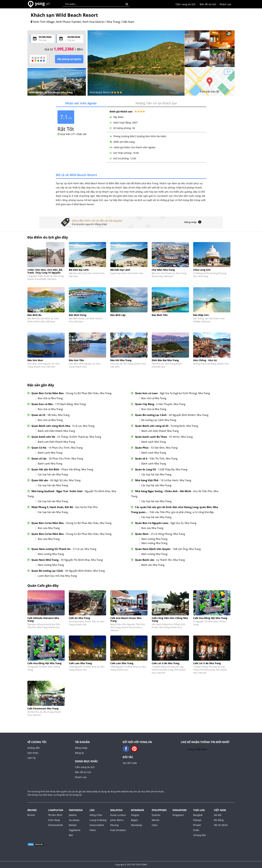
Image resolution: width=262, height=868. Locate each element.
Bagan (135, 820)
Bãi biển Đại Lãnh (79, 270)
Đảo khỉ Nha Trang (121, 360)
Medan (73, 825)
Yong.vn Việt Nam (197, 749)
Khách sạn (225, 4)
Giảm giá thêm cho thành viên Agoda (132, 147)
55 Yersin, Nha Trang (181, 437)
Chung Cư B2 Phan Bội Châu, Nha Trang (89, 393)
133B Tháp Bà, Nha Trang (173, 469)
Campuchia (56, 810)
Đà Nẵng (219, 820)
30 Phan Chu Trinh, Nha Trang (66, 458)
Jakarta (73, 815)
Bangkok (198, 815)
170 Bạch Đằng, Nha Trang (70, 404)
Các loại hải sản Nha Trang (53, 474)
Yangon (135, 815)
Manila (156, 820)
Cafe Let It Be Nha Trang (166, 663)
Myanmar (138, 810)
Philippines (159, 810)
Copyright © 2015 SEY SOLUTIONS (131, 865)
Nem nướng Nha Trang (154, 539)
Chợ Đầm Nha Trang (163, 270)
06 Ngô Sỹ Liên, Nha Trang (65, 480)
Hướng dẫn (34, 748)
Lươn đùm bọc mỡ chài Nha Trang (57, 576)
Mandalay (137, 825)
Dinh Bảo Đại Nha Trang (165, 360)
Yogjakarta (75, 830)
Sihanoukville (56, 825)
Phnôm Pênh (55, 815)
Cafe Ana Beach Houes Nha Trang (126, 619)
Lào (92, 810)
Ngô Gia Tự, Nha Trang (183, 523)
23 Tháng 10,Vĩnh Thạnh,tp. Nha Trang (79, 437)
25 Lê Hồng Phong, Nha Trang (168, 534)
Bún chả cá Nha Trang (50, 398)
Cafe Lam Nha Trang (80, 663)
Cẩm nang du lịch (186, 4)
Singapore (180, 810)
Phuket (197, 825)
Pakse (93, 830)
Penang (114, 825)
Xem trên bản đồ (210, 91)
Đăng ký (79, 753)
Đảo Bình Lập (118, 315)
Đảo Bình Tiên (160, 315)
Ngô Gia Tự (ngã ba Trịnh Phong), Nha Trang (185, 393)
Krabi (196, 830)
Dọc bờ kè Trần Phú (86, 507)
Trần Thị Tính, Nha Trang (163, 458)
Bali (71, 835)
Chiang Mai (200, 835)
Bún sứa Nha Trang (49, 528)
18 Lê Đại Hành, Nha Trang (176, 480)
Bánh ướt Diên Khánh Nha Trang (56, 431)
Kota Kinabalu (118, 830)
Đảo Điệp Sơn (201, 315)
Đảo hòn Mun (35, 360)
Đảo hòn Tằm (76, 360)
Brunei (32, 810)
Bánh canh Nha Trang (154, 442)
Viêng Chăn (96, 815)
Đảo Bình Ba (34, 315)
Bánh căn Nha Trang (153, 565)
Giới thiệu (33, 753)
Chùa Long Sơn (202, 270)
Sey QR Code (130, 763)
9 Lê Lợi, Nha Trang (83, 426)
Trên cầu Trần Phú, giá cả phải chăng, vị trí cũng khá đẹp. (182, 512)
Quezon (156, 815)
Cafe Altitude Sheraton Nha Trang (43, 619)
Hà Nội (218, 815)
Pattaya (197, 820)
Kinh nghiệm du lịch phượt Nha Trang (51, 92)
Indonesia (76, 810)
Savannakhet (97, 825)
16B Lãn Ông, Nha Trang (187, 549)
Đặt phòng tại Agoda (69, 59)
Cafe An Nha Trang (79, 618)
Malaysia (116, 810)
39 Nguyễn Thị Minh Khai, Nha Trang (82, 560)
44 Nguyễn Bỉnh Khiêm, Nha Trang (189, 415)
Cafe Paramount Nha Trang (43, 708)
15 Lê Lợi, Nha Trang (84, 549)
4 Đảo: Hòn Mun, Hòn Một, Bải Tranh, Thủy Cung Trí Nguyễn (45, 271)
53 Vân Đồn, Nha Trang (164, 448)
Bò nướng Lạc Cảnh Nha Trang (159, 420)
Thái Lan (199, 810)
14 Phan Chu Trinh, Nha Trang (65, 448)
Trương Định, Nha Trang (184, 426)
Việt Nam (220, 810)
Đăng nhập (81, 748)
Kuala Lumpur (118, 815)
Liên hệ (31, 758)
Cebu (155, 825)
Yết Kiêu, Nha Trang (58, 415)
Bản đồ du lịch (208, 4)
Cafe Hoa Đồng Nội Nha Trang (210, 618)
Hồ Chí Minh (221, 825)
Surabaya (74, 820)
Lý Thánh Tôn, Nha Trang (171, 560)
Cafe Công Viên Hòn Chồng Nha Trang (170, 619)
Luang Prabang (98, 820)
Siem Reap (54, 820)
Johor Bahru (117, 820)
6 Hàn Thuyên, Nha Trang (171, 404)
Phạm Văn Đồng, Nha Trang (77, 469)
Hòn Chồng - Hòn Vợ (205, 360)
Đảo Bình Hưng (78, 315)
